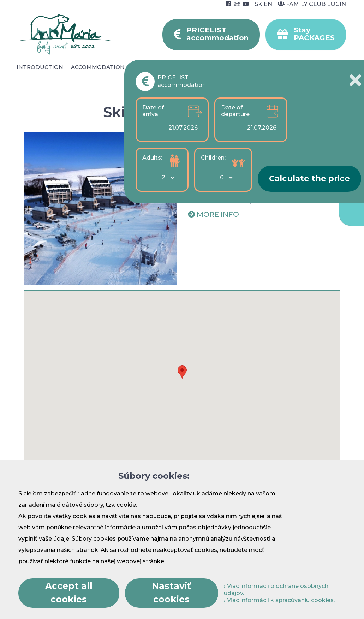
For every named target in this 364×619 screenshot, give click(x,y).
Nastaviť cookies (171, 593)
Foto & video (219, 75)
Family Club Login (312, 4)
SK (258, 4)
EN (268, 4)
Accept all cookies (69, 593)
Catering (147, 67)
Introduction (40, 67)
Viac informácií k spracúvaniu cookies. (279, 600)
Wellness (185, 67)
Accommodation (98, 67)
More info (218, 214)
